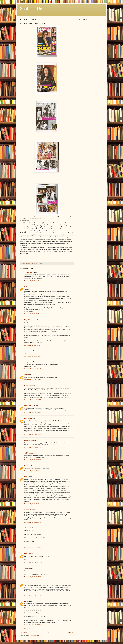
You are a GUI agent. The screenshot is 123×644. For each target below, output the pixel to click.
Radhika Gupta (29, 440)
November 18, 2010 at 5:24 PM (33, 460)
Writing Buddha (29, 272)
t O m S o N (28, 528)
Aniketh (27, 375)
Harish (26, 601)
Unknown (27, 466)
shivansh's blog (29, 510)
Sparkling (27, 568)
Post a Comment (27, 628)
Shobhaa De (31, 8)
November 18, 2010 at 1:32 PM (33, 380)
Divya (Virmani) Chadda (31, 320)
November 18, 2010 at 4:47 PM (33, 447)
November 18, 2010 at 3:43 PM (33, 413)
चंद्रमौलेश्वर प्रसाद (29, 453)
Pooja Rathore (28, 418)
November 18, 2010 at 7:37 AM (33, 314)
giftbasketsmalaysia (30, 406)
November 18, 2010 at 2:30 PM (33, 400)
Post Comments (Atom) (34, 635)
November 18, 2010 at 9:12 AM (33, 356)
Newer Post (24, 632)
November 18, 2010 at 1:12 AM (33, 281)
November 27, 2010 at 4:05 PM (33, 625)
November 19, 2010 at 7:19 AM (33, 504)
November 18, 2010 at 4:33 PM (33, 434)
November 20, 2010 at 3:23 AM (33, 548)
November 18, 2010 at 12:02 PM (33, 369)
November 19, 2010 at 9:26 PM (33, 522)
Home (47, 632)
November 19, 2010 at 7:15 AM (33, 471)
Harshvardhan (28, 386)
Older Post (71, 632)
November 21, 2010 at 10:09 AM (33, 562)
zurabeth (27, 583)
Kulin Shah (28, 554)
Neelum (26, 287)
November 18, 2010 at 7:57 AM (33, 345)
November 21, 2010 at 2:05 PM (33, 577)
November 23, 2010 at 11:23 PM (33, 595)
